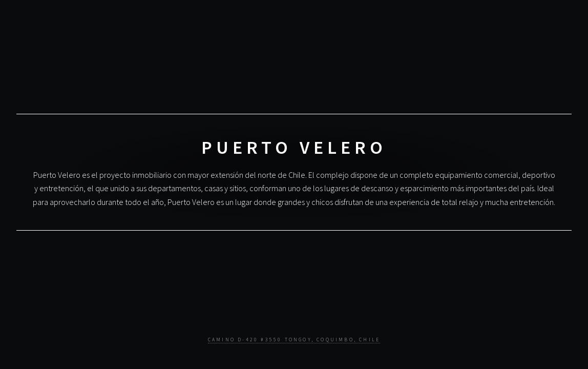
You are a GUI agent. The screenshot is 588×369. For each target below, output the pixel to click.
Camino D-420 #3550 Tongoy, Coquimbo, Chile (294, 340)
